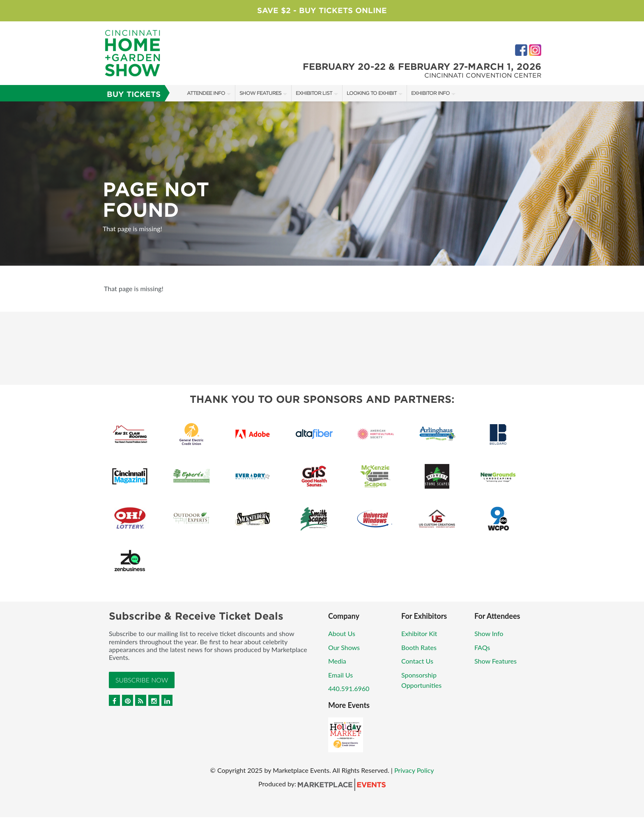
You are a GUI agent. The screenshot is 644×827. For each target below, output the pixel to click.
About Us (342, 633)
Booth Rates (419, 647)
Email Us (340, 675)
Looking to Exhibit (372, 93)
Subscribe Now (142, 680)
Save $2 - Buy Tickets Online (322, 10)
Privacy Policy (414, 770)
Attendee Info (206, 93)
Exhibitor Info (430, 93)
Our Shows (344, 647)
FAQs (482, 647)
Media (337, 661)
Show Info (489, 633)
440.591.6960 (349, 688)
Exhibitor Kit (419, 633)
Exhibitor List (314, 93)
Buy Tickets (134, 94)
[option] (322, 184)
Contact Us (417, 661)
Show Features (260, 93)
